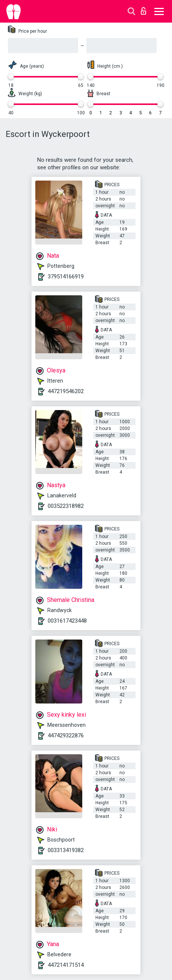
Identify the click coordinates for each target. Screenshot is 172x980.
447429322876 (66, 735)
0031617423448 (67, 621)
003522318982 (66, 506)
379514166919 (66, 277)
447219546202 (66, 391)
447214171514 (66, 965)
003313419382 (66, 850)
